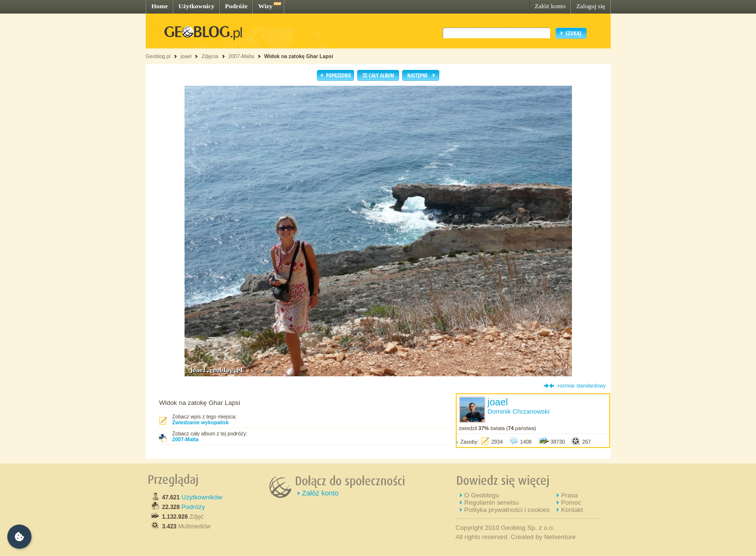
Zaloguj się (591, 6)
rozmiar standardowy (582, 386)
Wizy (265, 6)
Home (160, 6)
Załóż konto (550, 6)
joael (186, 56)
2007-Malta (241, 56)
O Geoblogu (481, 495)
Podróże (237, 6)
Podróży (193, 507)
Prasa (569, 495)
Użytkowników (202, 497)
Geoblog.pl (158, 56)
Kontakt (572, 510)
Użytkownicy (197, 6)
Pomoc (571, 502)
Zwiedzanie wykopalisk (201, 422)
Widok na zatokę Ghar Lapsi (299, 56)
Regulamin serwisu (491, 502)
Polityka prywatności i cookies (507, 510)
